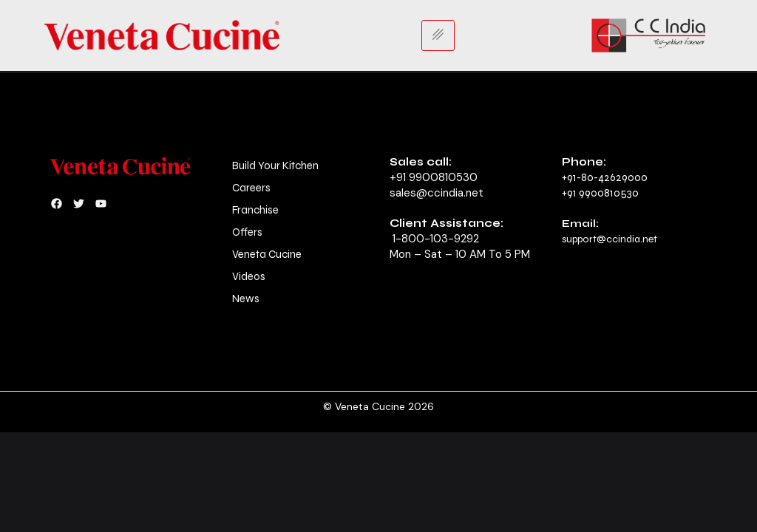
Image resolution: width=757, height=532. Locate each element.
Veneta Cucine (267, 254)
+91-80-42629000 (605, 177)
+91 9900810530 (434, 177)
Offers (247, 232)
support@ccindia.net (610, 239)
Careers (251, 188)
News (246, 299)
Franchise (255, 210)
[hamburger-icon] (438, 35)
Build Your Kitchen (275, 166)
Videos (249, 276)
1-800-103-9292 (436, 239)
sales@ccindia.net (437, 193)
